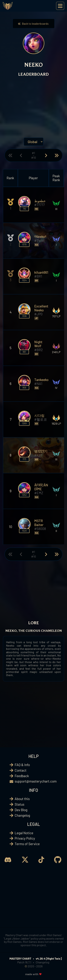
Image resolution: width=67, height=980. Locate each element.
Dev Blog (21, 810)
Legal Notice (24, 833)
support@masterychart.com (36, 781)
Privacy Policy (25, 838)
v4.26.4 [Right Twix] (49, 958)
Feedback (22, 776)
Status (19, 804)
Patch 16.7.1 (24, 962)
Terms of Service (27, 844)
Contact (21, 770)
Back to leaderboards (34, 24)
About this (22, 799)
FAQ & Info (22, 765)
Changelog (22, 815)
